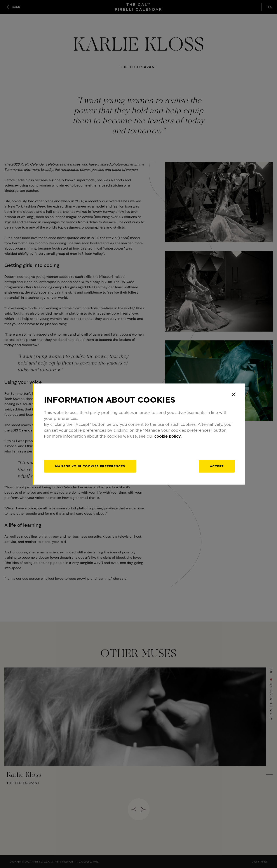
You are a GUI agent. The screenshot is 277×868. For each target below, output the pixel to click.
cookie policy (168, 436)
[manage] (90, 466)
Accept (217, 466)
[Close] (234, 394)
